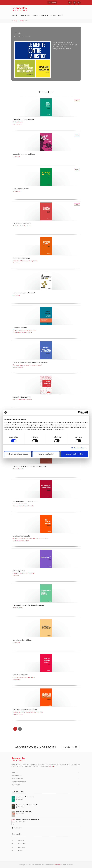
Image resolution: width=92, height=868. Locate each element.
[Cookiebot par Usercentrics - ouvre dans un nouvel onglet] (79, 413)
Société (60, 15)
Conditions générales (19, 782)
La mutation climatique (24, 812)
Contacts (15, 773)
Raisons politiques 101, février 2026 (27, 820)
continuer (52, 766)
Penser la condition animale (25, 797)
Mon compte (16, 785)
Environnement (25, 15)
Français (52, 3)
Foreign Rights (16, 776)
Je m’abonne (70, 747)
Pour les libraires (17, 779)
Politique (53, 15)
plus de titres (17, 828)
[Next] (20, 729)
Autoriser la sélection (46, 454)
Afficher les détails (78, 448)
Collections (22, 21)
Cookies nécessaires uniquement (18, 454)
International (44, 15)
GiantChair (57, 865)
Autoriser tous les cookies (74, 454)
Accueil (15, 15)
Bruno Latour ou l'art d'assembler (27, 805)
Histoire (35, 15)
